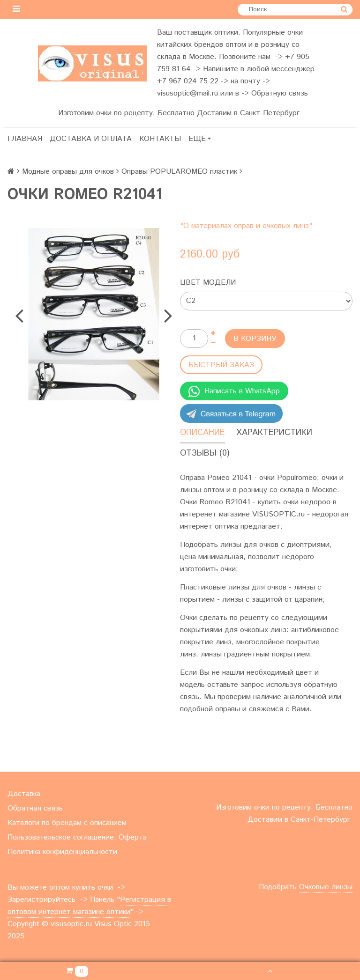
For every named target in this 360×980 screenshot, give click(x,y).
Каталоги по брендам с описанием (67, 823)
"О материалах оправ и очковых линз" (246, 226)
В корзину (255, 339)
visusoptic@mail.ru (187, 93)
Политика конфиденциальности (62, 852)
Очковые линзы (326, 887)
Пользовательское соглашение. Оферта (77, 837)
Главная (25, 139)
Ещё (200, 139)
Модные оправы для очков (68, 172)
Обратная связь (35, 808)
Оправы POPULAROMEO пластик (179, 172)
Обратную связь (280, 93)
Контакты (160, 139)
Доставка (24, 794)
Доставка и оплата (91, 139)
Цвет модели (208, 283)
